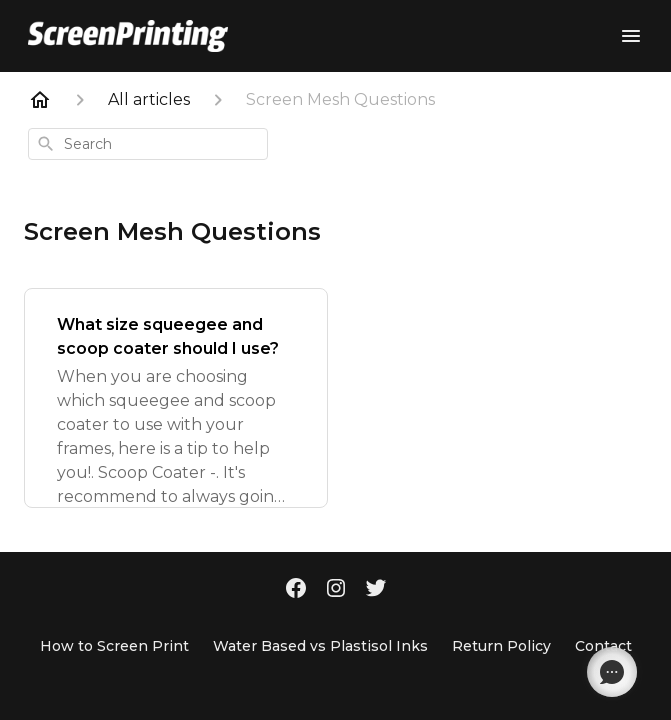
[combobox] (148, 144)
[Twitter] (376, 590)
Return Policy (501, 646)
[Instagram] (336, 590)
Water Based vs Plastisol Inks (320, 646)
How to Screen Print (114, 646)
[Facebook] (296, 590)
